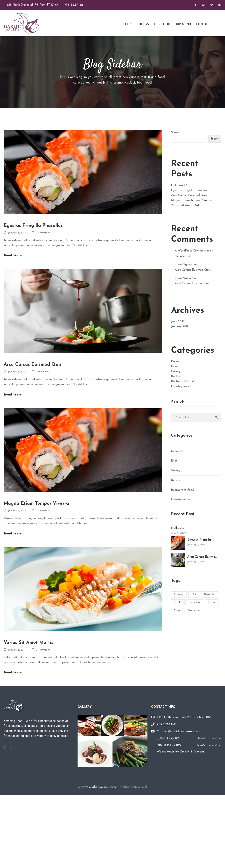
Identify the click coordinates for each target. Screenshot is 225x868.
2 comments (43, 372)
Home (129, 24)
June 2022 (178, 322)
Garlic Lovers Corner (103, 787)
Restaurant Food (183, 382)
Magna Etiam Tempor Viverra (36, 503)
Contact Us (205, 24)
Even (174, 367)
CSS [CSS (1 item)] (194, 594)
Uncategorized (181, 386)
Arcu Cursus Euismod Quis (33, 365)
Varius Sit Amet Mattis (29, 643)
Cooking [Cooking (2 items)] (179, 594)
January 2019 (180, 327)
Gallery (176, 371)
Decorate (177, 362)
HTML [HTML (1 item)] (178, 602)
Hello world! (179, 185)
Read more (13, 256)
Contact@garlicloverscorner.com (179, 732)
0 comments (43, 233)
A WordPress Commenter (192, 251)
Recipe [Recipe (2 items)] (212, 602)
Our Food (162, 24)
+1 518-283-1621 (74, 5)
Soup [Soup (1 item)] (177, 610)
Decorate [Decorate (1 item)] (209, 594)
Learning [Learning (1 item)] (195, 602)
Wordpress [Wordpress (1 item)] (194, 610)
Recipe (176, 377)
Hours (144, 24)
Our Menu (183, 24)
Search (176, 133)
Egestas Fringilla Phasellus (33, 226)
